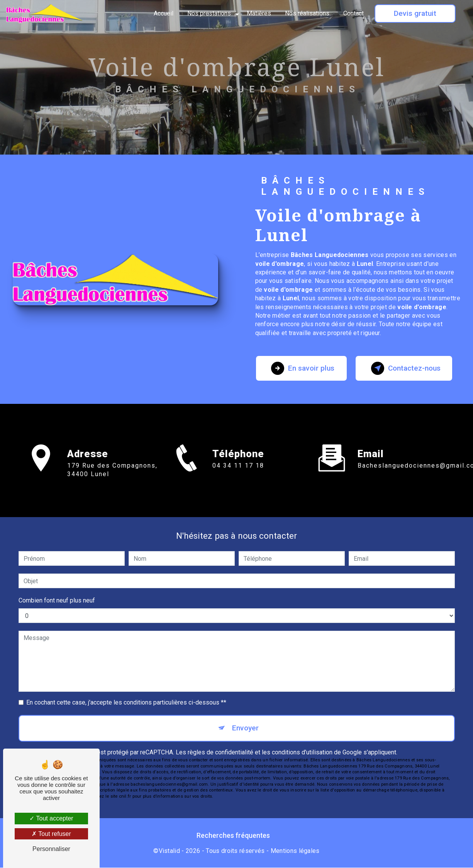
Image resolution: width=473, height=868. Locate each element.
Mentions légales (295, 851)
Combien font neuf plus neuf (57, 600)
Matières (259, 13)
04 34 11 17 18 (238, 474)
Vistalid (170, 851)
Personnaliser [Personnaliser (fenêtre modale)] (51, 849)
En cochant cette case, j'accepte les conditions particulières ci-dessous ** (126, 702)
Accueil (164, 13)
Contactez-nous (406, 368)
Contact (353, 13)
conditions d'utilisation (302, 752)
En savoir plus (303, 368)
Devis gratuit (415, 13)
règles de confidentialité (220, 752)
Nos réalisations (307, 13)
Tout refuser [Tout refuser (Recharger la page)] (51, 834)
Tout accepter (51, 818)
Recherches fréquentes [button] (233, 836)
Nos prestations (209, 13)
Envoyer (245, 728)
